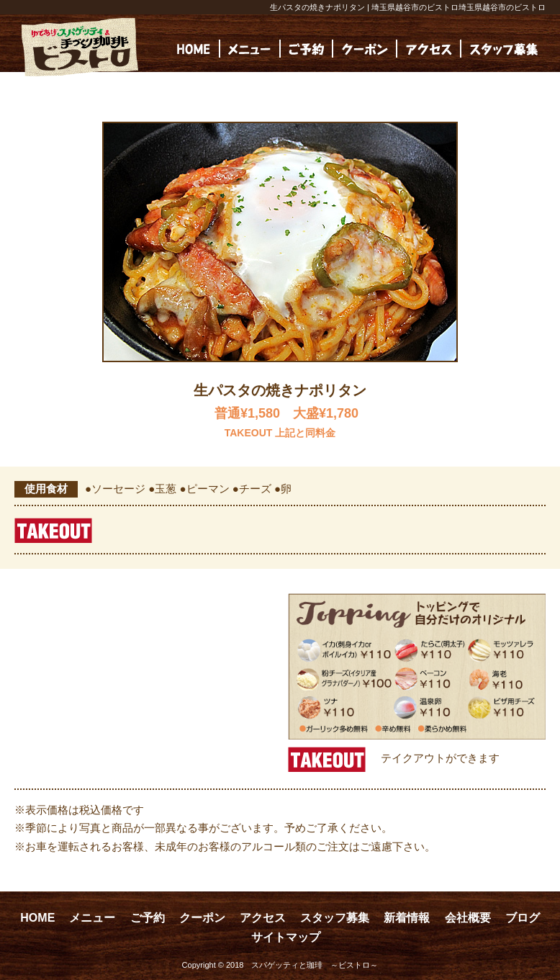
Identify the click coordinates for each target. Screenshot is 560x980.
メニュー (92, 918)
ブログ (523, 918)
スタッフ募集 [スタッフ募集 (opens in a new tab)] (335, 918)
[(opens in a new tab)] (504, 49)
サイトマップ (286, 937)
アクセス (263, 918)
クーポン (202, 918)
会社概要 (468, 918)
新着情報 (407, 918)
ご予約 (148, 918)
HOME (37, 918)
